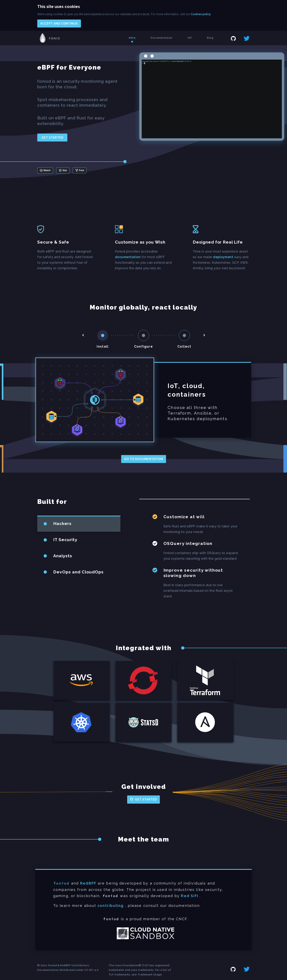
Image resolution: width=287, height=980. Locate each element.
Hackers (62, 523)
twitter (247, 38)
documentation (128, 257)
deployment (223, 257)
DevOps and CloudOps (78, 572)
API (190, 38)
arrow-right (204, 335)
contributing (111, 906)
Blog (210, 38)
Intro (132, 38)
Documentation (162, 38)
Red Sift (190, 896)
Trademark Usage (150, 975)
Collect (184, 346)
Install (103, 346)
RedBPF (88, 883)
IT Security (65, 540)
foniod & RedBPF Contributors (68, 965)
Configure (143, 346)
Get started (52, 138)
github (233, 38)
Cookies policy (201, 14)
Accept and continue (59, 24)
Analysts (63, 556)
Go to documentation (144, 459)
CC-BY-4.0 (91, 970)
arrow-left (83, 335)
